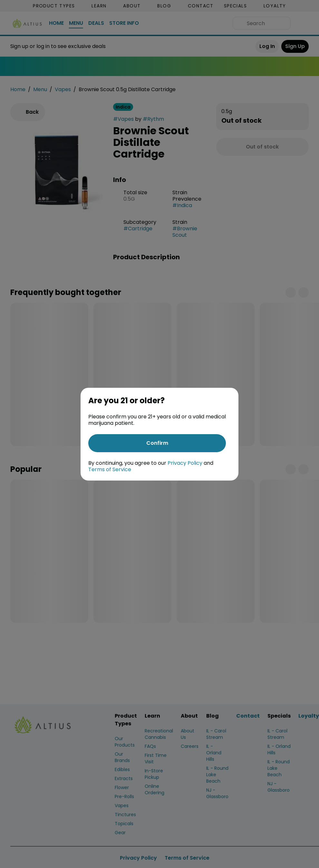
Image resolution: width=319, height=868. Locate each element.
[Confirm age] (157, 443)
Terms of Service (110, 469)
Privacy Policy (185, 463)
